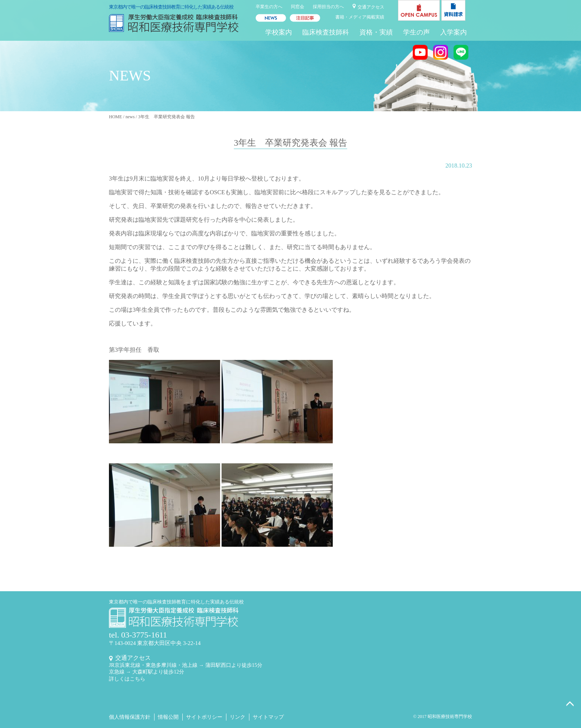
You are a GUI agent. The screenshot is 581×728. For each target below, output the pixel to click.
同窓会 (298, 7)
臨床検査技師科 (326, 32)
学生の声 (416, 32)
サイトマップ (268, 717)
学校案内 (279, 32)
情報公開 (168, 717)
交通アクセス (371, 7)
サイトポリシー (204, 717)
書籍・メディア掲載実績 (360, 17)
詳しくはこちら (127, 679)
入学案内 (454, 32)
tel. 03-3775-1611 (138, 635)
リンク (238, 717)
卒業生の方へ (269, 7)
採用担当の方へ (328, 7)
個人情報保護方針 (130, 717)
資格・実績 (376, 32)
